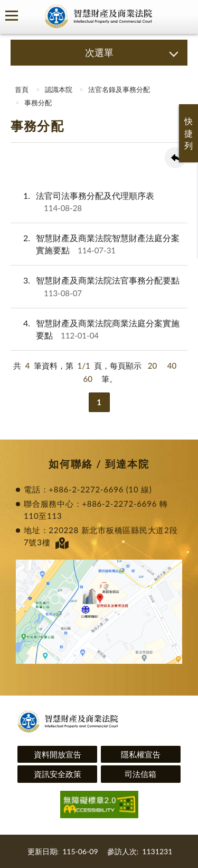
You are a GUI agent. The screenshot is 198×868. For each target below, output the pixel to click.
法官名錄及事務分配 (119, 89)
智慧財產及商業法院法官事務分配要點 (95, 286)
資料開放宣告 (58, 754)
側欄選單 (12, 16)
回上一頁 (175, 158)
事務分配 (38, 103)
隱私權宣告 (141, 754)
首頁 (21, 89)
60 (87, 379)
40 (172, 366)
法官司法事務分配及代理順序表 (82, 202)
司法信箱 (140, 774)
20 (152, 366)
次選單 (99, 52)
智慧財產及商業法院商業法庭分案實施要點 (95, 329)
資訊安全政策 (58, 774)
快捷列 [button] (188, 133)
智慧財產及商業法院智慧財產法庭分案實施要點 (95, 244)
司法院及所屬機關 (32, 16)
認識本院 (59, 89)
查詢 (182, 16)
